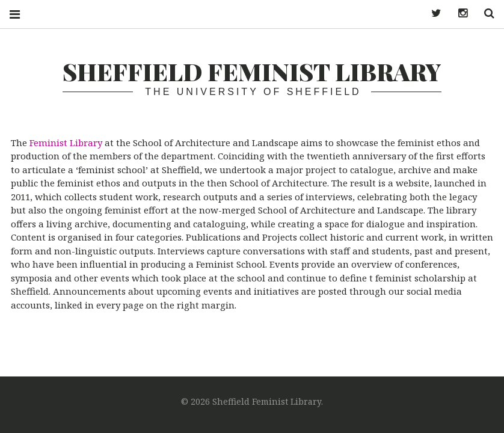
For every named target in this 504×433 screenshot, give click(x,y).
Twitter (432, 14)
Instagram (458, 14)
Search (485, 14)
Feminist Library (66, 143)
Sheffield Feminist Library (252, 71)
